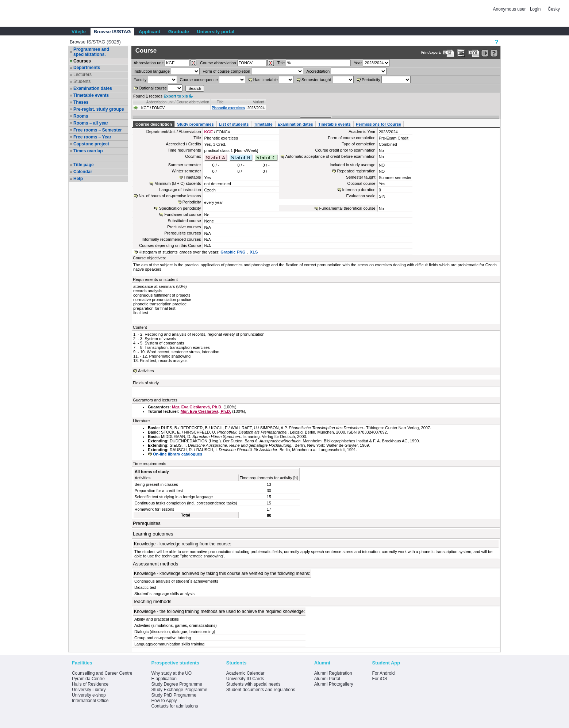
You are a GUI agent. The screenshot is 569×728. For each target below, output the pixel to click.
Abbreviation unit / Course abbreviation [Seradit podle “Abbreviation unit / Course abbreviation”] (178, 102)
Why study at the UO (171, 673)
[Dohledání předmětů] (271, 63)
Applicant (149, 32)
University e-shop (89, 695)
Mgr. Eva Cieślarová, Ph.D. (197, 407)
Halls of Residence (90, 684)
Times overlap (88, 151)
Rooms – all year (91, 123)
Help (78, 179)
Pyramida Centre (88, 679)
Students (82, 81)
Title (281, 63)
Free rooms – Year (92, 137)
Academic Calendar (245, 673)
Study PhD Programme (174, 695)
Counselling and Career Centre (102, 673)
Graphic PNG (234, 252)
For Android (383, 673)
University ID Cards (245, 679)
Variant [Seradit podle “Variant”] (259, 102)
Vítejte (79, 32)
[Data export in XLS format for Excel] (461, 53)
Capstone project (91, 144)
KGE (209, 132)
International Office (90, 701)
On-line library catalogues (178, 454)
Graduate (179, 32)
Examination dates (93, 88)
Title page (84, 165)
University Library (89, 690)
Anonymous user (510, 9)
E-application (164, 679)
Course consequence (199, 80)
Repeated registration (356, 171)
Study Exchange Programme (179, 690)
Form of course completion (226, 71)
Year (358, 63)
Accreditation (318, 71)
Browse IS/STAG (112, 32)
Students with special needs (253, 684)
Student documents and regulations (261, 690)
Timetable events (91, 95)
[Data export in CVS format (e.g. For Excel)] (474, 53)
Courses (82, 61)
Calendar (83, 172)
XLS (254, 252)
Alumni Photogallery (334, 684)
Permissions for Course (378, 124)
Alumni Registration (333, 673)
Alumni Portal (327, 679)
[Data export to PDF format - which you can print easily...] (448, 53)
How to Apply (164, 701)
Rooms (81, 116)
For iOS (379, 679)
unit (149, 63)
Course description (154, 124)
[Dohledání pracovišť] (193, 63)
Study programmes (195, 124)
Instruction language (152, 71)
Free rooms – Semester (98, 130)
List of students (234, 124)
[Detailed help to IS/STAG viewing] (494, 53)
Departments (87, 68)
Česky (554, 9)
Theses (81, 102)
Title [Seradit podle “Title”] (220, 102)
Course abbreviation (218, 63)
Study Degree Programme (176, 684)
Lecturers (82, 75)
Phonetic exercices (228, 108)
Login (535, 9)
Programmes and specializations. (91, 52)
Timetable (263, 124)
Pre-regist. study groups (99, 109)
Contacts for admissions (174, 706)
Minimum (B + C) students (178, 183)
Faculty (140, 80)
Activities (146, 371)
